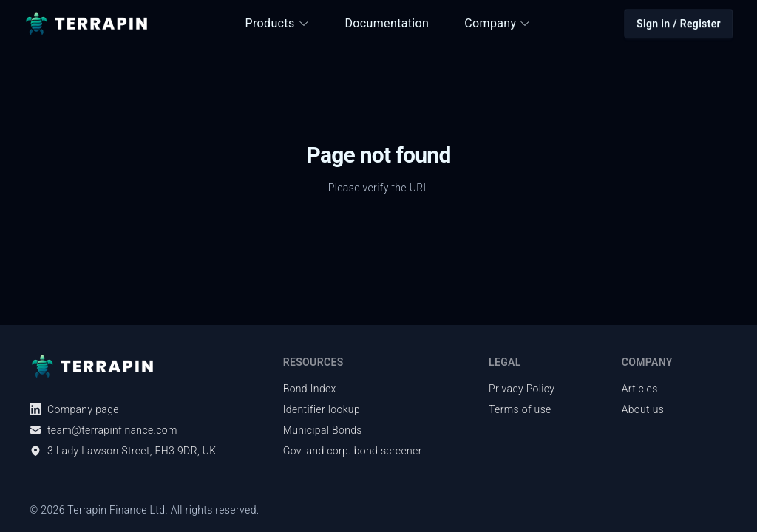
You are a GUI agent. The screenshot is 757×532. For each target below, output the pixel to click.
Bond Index (310, 389)
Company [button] (498, 23)
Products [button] (278, 23)
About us (643, 409)
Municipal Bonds (323, 430)
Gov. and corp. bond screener (353, 451)
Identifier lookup (322, 409)
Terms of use (520, 409)
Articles (640, 389)
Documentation (387, 23)
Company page (74, 409)
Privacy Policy (522, 389)
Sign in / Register (679, 24)
